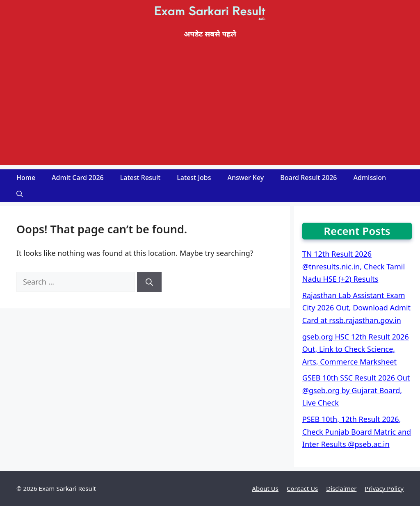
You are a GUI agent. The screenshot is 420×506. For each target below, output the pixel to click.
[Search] (149, 282)
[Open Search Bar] (20, 194)
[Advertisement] (210, 108)
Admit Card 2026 (78, 178)
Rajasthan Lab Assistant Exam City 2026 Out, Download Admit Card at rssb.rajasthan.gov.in (356, 308)
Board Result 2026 (308, 178)
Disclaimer (341, 488)
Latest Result (140, 178)
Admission (370, 178)
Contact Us (302, 488)
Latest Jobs (194, 178)
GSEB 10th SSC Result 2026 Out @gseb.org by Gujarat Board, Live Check (356, 390)
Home (26, 178)
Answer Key (246, 178)
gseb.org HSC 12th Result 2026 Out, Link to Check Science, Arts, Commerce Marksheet (356, 349)
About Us (265, 488)
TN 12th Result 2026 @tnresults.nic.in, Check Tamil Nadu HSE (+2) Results (354, 266)
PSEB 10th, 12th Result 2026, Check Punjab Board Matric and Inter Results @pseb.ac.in (357, 432)
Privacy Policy (384, 488)
